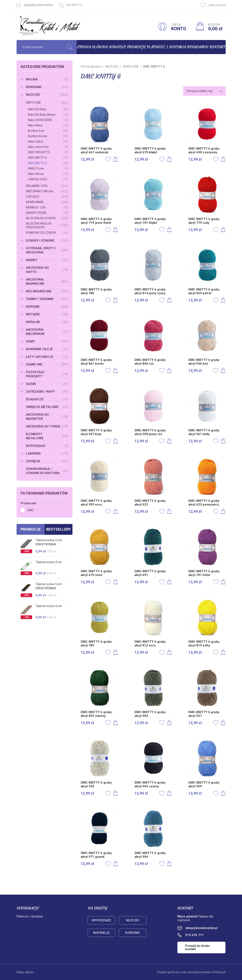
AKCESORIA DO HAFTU (47, 270)
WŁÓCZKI (47, 95)
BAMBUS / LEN (47, 207)
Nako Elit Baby (48, 109)
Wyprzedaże (101, 920)
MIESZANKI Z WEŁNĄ (47, 191)
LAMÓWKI (47, 454)
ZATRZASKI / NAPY (47, 392)
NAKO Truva (48, 168)
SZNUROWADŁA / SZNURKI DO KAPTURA (47, 471)
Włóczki (132, 920)
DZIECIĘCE (47, 197)
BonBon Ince (48, 131)
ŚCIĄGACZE (47, 399)
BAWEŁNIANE (47, 202)
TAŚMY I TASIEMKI (47, 299)
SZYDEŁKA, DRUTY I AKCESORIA (47, 250)
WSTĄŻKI (47, 314)
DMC (31, 510)
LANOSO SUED (48, 179)
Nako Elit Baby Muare (48, 115)
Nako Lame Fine (48, 147)
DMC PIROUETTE (48, 152)
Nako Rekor (48, 125)
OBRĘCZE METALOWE (47, 407)
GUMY (47, 341)
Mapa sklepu (25, 972)
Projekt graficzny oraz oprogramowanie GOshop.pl (191, 972)
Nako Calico (48, 142)
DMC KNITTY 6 (48, 163)
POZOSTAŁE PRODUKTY (47, 374)
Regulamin (198, 47)
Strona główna (92, 47)
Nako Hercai (48, 174)
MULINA (47, 79)
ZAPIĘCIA (47, 461)
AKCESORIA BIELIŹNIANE (47, 332)
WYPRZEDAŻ (47, 446)
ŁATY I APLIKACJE (47, 357)
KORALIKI (47, 322)
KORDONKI (47, 87)
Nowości (117, 47)
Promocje (136, 47)
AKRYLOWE (47, 103)
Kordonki (132, 933)
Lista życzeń (213, 5)
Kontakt (217, 47)
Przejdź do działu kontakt (197, 947)
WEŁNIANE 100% (47, 186)
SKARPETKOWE (47, 213)
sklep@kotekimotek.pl (38, 5)
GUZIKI (47, 384)
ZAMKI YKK (47, 364)
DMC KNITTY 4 (48, 158)
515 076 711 (74, 5)
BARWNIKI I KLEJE (47, 349)
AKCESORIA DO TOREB (47, 426)
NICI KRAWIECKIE (47, 291)
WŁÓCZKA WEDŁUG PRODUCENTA (47, 225)
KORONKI (47, 307)
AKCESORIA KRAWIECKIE (47, 282)
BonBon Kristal (48, 136)
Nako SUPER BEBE (48, 120)
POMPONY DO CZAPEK (47, 233)
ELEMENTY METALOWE (47, 436)
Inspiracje (101, 933)
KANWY (47, 260)
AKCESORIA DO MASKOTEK (47, 417)
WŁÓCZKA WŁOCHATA (47, 218)
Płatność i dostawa (166, 47)
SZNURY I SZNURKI (47, 241)
